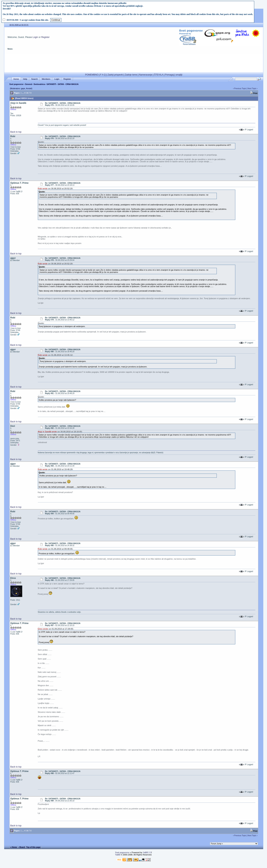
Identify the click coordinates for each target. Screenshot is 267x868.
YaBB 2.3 (147, 852)
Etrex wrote (43, 629)
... (23, 93)
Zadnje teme (131, 75)
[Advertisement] (134, 63)
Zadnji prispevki (115, 75)
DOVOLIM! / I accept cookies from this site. (28, 20)
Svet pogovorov (17, 84)
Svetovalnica (39, 84)
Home (16, 79)
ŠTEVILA (159, 75)
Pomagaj (169, 75)
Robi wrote (43, 189)
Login (35, 37)
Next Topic (252, 89)
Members (46, 79)
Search (35, 79)
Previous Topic (240, 89)
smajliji (179, 75)
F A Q (103, 75)
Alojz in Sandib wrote (47, 432)
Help (25, 79)
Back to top (16, 132)
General (28, 84)
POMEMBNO (92, 75)
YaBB (117, 855)
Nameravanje (146, 75)
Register (45, 37)
